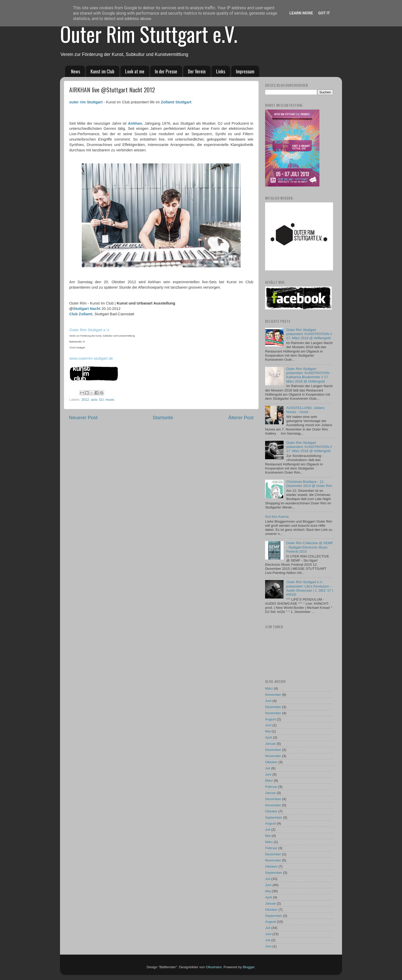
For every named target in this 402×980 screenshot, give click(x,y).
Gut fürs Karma (277, 517)
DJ (101, 400)
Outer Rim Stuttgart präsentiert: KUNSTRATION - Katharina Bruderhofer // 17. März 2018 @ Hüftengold (309, 375)
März (269, 688)
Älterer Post (241, 418)
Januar (270, 744)
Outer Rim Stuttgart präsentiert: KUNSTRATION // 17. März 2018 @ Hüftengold (309, 334)
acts (94, 400)
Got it (324, 13)
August (270, 719)
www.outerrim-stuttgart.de (91, 358)
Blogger (249, 967)
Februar (271, 787)
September (274, 817)
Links (221, 71)
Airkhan (135, 123)
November (273, 695)
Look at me (135, 71)
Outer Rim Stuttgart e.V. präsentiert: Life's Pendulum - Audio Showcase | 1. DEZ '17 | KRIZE (309, 588)
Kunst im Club (102, 71)
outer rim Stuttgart (86, 102)
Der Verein (197, 71)
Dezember (273, 707)
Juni (268, 701)
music (110, 400)
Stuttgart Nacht (87, 309)
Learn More (301, 13)
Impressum (245, 71)
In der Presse (166, 71)
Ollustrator (214, 967)
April (269, 737)
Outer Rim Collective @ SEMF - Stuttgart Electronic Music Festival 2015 (310, 547)
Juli (268, 768)
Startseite (163, 418)
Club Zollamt (81, 314)
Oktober (271, 762)
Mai (268, 731)
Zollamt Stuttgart (176, 102)
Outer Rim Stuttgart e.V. (149, 34)
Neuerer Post (83, 418)
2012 (85, 400)
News (76, 71)
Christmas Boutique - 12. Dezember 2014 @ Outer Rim (309, 484)
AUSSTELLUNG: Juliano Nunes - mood (305, 410)
